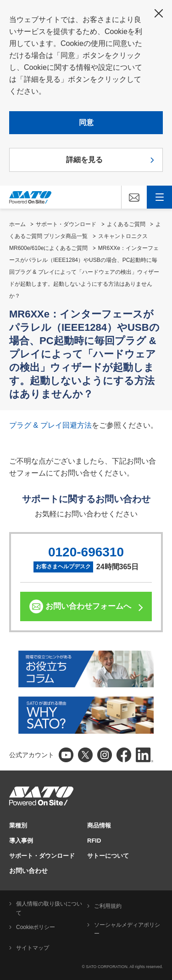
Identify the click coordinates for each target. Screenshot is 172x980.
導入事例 (21, 841)
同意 (86, 122)
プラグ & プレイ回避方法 (50, 425)
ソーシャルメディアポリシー (127, 929)
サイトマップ (33, 948)
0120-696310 (86, 552)
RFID (94, 841)
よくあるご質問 (126, 224)
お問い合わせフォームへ (88, 606)
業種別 (18, 825)
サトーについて (108, 856)
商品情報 (99, 825)
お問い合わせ (28, 871)
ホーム (17, 224)
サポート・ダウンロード (66, 224)
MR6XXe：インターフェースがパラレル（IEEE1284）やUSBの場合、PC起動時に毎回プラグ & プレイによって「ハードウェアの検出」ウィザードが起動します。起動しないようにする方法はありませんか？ (84, 272)
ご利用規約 (108, 906)
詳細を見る (84, 160)
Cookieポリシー (36, 927)
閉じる (159, 13)
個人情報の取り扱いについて (49, 908)
